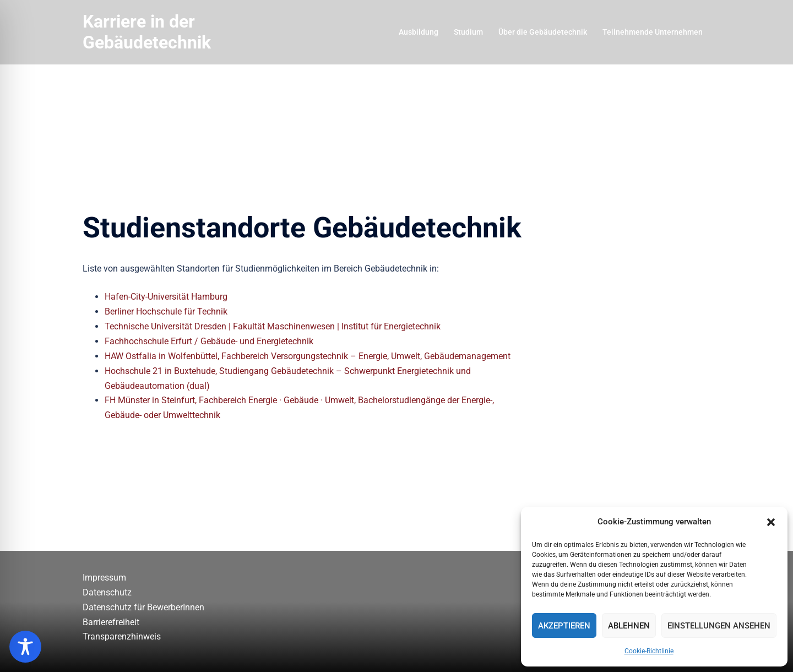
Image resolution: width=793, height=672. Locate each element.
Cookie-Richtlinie (649, 651)
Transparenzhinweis (122, 636)
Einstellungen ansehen (719, 626)
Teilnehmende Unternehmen (653, 32)
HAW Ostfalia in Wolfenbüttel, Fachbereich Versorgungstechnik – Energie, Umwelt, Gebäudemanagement (308, 356)
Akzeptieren (564, 626)
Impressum (104, 578)
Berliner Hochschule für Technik (166, 311)
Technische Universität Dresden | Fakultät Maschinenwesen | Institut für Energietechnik (273, 326)
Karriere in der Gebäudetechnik (147, 32)
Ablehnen (629, 626)
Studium (468, 32)
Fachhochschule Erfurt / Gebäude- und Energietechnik (209, 341)
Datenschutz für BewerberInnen (143, 607)
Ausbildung (419, 32)
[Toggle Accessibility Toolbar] (25, 647)
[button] (771, 522)
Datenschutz (107, 592)
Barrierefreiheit (111, 622)
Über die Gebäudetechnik (543, 32)
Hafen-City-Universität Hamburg (166, 297)
